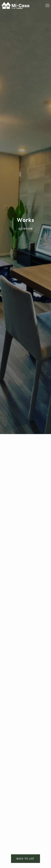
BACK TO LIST (26, 859)
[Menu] (47, 5)
